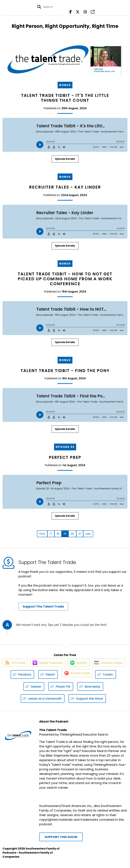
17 (51, 534)
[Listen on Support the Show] (87, 702)
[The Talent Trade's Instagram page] (85, 13)
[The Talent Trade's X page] (78, 13)
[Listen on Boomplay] (102, 690)
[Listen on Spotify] (98, 666)
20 (72, 534)
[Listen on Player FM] (73, 690)
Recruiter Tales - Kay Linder (65, 187)
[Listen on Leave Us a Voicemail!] (43, 702)
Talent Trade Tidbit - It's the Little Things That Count (65, 98)
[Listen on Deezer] (46, 690)
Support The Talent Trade (43, 606)
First (42, 534)
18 (58, 534)
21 (80, 534)
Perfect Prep (65, 457)
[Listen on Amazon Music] (20, 678)
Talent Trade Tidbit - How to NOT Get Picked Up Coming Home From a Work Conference (65, 279)
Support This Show (61, 841)
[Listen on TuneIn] (21, 690)
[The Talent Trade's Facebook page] (71, 13)
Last (88, 534)
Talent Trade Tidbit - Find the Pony (65, 371)
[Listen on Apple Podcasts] (65, 666)
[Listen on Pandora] (53, 678)
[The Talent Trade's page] (93, 13)
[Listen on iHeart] (78, 678)
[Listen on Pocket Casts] (108, 678)
